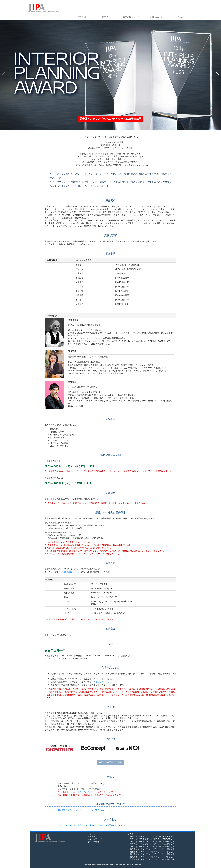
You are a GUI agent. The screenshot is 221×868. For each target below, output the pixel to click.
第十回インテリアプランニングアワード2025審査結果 (151, 859)
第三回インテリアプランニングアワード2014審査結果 (151, 842)
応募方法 (106, 17)
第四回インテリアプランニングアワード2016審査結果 (151, 844)
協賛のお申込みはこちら (110, 762)
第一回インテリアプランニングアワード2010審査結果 (151, 837)
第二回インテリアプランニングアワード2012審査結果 (151, 839)
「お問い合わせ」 (83, 792)
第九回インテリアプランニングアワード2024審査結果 (151, 857)
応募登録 (82, 17)
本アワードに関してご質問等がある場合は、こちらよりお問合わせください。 (92, 825)
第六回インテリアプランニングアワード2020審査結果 (151, 849)
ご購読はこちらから (102, 682)
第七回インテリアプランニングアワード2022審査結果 (151, 852)
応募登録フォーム (131, 17)
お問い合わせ (156, 17)
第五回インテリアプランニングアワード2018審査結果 (151, 847)
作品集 (181, 17)
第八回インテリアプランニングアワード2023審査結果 (151, 854)
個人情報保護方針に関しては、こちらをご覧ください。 (82, 810)
